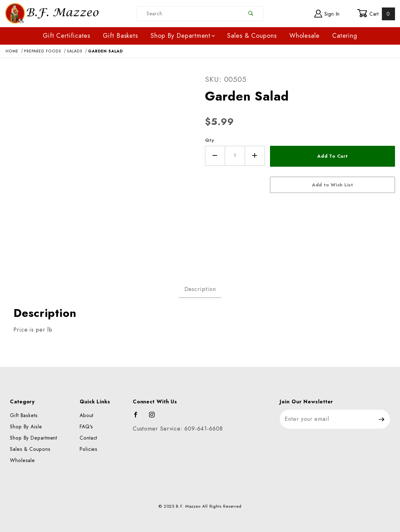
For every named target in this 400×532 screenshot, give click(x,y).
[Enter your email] (327, 419)
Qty (210, 140)
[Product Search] (188, 14)
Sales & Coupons (252, 36)
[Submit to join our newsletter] (382, 419)
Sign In (327, 14)
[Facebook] (139, 417)
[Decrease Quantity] (215, 156)
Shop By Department (183, 36)
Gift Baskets (120, 36)
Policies (89, 449)
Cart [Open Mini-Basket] (376, 14)
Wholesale (305, 36)
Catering (345, 36)
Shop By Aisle (26, 427)
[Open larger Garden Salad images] (100, 167)
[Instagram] (155, 417)
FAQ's (86, 427)
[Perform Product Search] (251, 14)
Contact (88, 438)
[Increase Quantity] (255, 156)
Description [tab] (200, 289)
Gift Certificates (67, 36)
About (87, 415)
